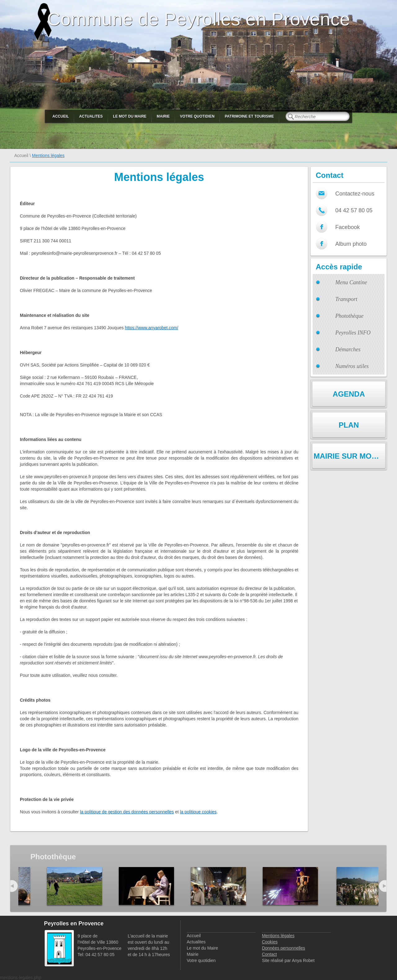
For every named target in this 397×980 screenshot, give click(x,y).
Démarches (348, 349)
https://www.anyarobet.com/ (152, 328)
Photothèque (349, 316)
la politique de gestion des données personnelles (127, 812)
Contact (269, 954)
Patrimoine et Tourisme (250, 116)
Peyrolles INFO (353, 333)
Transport (346, 299)
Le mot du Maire (130, 116)
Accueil (61, 116)
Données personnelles (283, 948)
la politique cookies (198, 812)
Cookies (270, 942)
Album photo (351, 244)
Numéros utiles (352, 366)
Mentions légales (278, 936)
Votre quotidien (197, 116)
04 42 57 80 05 (354, 210)
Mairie (163, 116)
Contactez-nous (355, 194)
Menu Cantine (351, 282)
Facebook (348, 227)
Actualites (91, 116)
